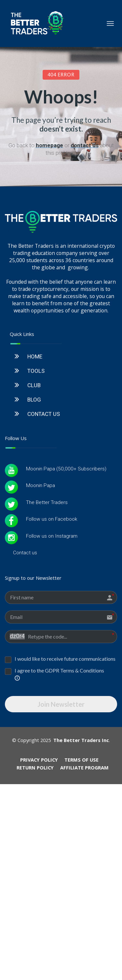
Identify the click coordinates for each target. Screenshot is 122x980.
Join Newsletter (61, 800)
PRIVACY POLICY (39, 855)
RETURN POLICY (35, 863)
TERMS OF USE (81, 855)
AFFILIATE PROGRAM (84, 863)
